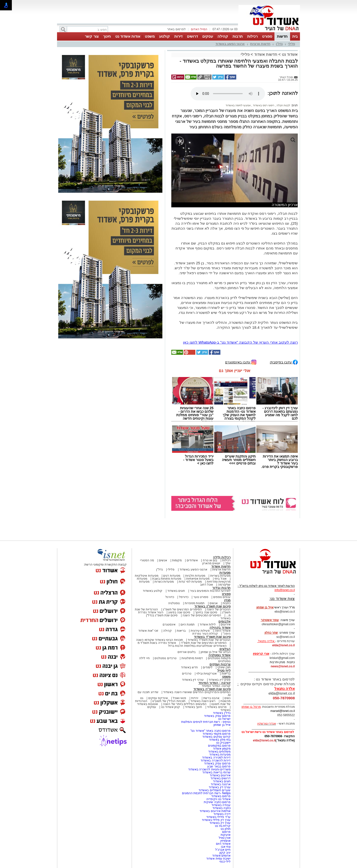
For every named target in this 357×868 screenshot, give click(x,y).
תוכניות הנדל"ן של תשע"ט (169, 701)
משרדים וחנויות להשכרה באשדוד (209, 769)
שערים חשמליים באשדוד (215, 790)
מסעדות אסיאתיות (198, 579)
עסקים (208, 36)
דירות (178, 36)
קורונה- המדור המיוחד (216, 686)
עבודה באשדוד (221, 805)
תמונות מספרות (194, 603)
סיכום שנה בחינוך (206, 612)
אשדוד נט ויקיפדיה (218, 799)
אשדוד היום (223, 844)
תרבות (238, 36)
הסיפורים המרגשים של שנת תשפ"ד (203, 643)
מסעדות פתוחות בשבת (167, 579)
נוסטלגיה (174, 603)
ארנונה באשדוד (221, 784)
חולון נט (225, 829)
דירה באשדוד (222, 814)
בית (295, 36)
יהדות (195, 698)
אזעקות (226, 835)
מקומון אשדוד (222, 749)
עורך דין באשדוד (220, 823)
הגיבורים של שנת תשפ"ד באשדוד (209, 640)
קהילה (223, 36)
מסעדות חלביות (195, 576)
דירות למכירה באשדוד (216, 758)
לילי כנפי (225, 862)
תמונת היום (188, 624)
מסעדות (225, 573)
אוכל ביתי (220, 579)
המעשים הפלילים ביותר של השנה (185, 704)
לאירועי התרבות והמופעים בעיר (210, 591)
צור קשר (92, 36)
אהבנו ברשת (211, 698)
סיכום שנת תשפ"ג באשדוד (212, 606)
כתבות (227, 603)
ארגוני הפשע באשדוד (230, 44)
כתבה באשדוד (221, 808)
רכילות (252, 36)
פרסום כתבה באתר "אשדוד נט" (210, 731)
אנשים (163, 560)
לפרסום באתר (176, 29)
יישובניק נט (223, 743)
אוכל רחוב (207, 585)
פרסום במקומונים (219, 746)
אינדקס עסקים (158, 698)
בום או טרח (210, 560)
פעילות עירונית (200, 631)
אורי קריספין (261, 654)
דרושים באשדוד (221, 778)
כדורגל (170, 597)
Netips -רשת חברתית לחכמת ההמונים (206, 793)
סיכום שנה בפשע (179, 612)
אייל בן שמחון (222, 725)
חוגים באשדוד (176, 591)
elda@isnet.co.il (283, 645)
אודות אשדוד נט (128, 36)
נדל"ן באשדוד (222, 713)
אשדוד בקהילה (220, 628)
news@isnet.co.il (283, 666)
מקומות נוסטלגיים (219, 658)
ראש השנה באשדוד (203, 701)
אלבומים (224, 621)
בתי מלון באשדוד (220, 740)
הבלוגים (225, 649)
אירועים (226, 624)
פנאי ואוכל (179, 698)
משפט (150, 36)
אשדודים (192, 560)
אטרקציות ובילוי (207, 674)
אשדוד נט (289, 54)
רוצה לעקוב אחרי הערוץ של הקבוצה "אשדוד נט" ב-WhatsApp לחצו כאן (240, 342)
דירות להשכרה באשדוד (216, 760)
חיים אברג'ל (223, 850)
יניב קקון (225, 853)
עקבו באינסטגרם (241, 362)
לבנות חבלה (283, 105)
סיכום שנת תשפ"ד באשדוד (212, 637)
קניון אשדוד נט (170, 707)
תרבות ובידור (221, 588)
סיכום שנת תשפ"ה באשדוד (212, 689)
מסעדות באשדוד (220, 755)
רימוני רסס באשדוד (263, 105)
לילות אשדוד (208, 624)
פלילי (292, 44)
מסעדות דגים (172, 576)
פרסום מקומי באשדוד (217, 734)
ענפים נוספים (222, 597)
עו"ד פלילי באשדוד (218, 817)
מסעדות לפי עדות (190, 582)
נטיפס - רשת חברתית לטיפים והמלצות (206, 722)
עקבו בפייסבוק (284, 362)
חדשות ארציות (260, 44)
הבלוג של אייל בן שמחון (216, 652)
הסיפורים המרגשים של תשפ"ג (182, 609)
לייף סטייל (224, 670)
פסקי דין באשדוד (220, 680)
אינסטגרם (169, 624)
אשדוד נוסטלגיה (220, 655)
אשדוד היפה (222, 631)
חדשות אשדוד (266, 54)
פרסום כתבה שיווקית (217, 802)
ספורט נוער (201, 597)
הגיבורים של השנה (219, 609)
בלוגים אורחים (187, 652)
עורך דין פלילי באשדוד (216, 820)
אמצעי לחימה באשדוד (238, 105)
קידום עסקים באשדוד (216, 737)
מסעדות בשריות (220, 576)
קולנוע (164, 36)
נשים (227, 698)
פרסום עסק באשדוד (217, 716)
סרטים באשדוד (217, 707)
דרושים (192, 36)
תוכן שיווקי (224, 667)
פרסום (226, 832)
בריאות (181, 631)
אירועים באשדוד (220, 775)
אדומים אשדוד (221, 856)
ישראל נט (224, 719)
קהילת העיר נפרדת (205, 634)
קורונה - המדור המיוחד (214, 683)
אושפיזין (225, 841)
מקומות (177, 560)
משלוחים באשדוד (219, 752)
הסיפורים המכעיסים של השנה (202, 615)
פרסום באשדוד (220, 796)
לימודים (207, 667)
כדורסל (184, 597)
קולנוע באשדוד (153, 591)
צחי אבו (226, 847)
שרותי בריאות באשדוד (216, 772)
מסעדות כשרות (164, 582)
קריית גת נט (223, 826)
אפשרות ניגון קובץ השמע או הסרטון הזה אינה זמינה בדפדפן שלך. (228, 94)
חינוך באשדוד (193, 707)
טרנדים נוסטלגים (165, 658)
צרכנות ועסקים (220, 664)
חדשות (282, 36)
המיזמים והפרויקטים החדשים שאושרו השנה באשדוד (196, 692)
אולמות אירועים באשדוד (215, 811)
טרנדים (187, 674)
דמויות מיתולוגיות (192, 658)
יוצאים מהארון (211, 563)
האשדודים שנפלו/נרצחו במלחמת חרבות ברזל (197, 646)
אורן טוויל (225, 838)
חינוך (107, 36)
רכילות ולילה (222, 557)
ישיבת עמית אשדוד (218, 859)
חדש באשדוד (189, 667)
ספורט (267, 36)
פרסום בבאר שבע (219, 766)
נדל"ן (279, 44)
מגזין (227, 600)
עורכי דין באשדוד (193, 680)
